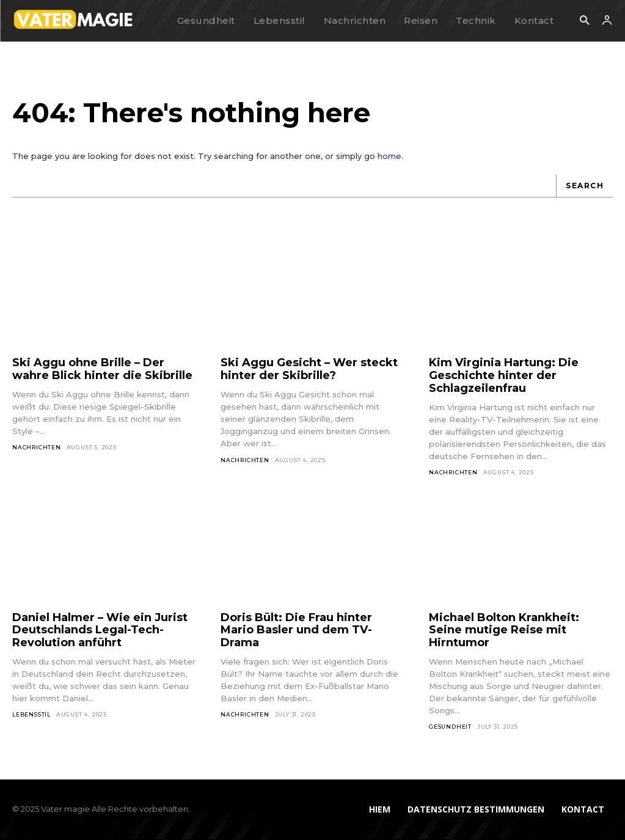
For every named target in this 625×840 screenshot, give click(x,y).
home (389, 156)
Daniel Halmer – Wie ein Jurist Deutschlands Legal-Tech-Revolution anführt (100, 630)
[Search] (584, 186)
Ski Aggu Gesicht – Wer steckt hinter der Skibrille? (309, 369)
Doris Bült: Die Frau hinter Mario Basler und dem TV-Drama (296, 630)
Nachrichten (37, 447)
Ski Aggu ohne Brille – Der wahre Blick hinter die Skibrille (102, 369)
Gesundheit (450, 727)
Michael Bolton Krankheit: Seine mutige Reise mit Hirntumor (504, 630)
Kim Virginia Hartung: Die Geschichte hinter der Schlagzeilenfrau (504, 375)
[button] (584, 21)
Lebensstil (31, 714)
